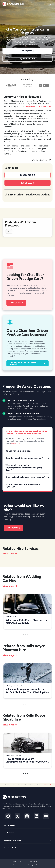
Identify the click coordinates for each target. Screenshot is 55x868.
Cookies (39, 865)
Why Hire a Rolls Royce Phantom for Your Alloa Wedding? (26, 621)
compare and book (32, 106)
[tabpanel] (27, 612)
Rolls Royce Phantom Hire (14, 686)
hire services (46, 106)
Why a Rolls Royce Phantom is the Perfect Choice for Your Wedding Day (27, 691)
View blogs (10, 586)
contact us (16, 443)
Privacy (30, 865)
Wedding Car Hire (11, 617)
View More (10, 554)
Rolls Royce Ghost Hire (13, 755)
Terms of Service (19, 865)
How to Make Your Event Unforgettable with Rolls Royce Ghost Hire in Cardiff (27, 760)
